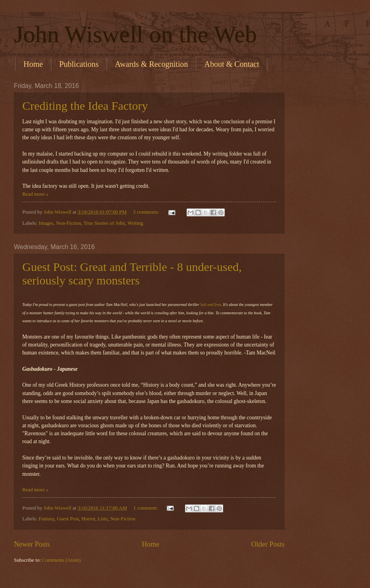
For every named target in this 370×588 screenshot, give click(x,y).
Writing (135, 223)
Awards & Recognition (152, 64)
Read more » (35, 194)
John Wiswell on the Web (135, 34)
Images (46, 223)
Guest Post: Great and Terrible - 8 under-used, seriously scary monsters (132, 274)
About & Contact (232, 64)
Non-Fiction (69, 223)
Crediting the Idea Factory (85, 106)
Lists (103, 519)
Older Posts (268, 544)
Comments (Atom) (61, 560)
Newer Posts (32, 544)
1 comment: (146, 508)
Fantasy (46, 519)
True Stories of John (104, 223)
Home (33, 64)
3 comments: (147, 212)
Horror (89, 519)
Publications (79, 64)
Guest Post (68, 519)
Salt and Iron (210, 305)
